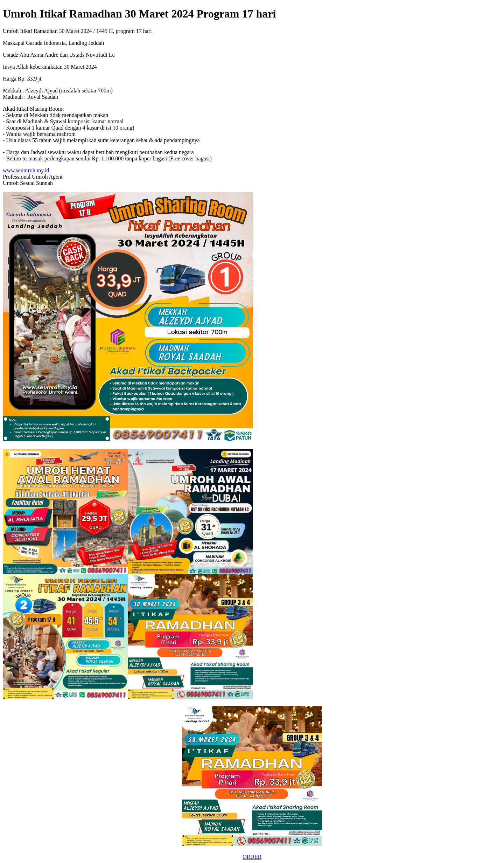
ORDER (252, 857)
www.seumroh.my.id (26, 170)
